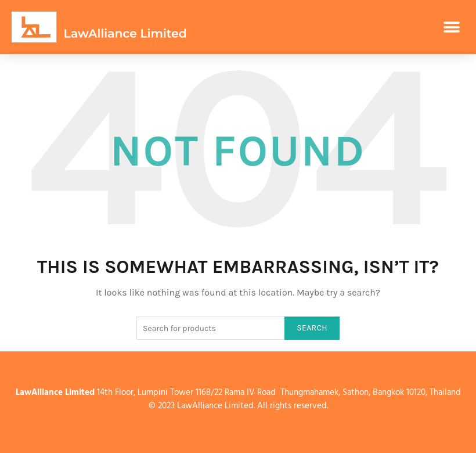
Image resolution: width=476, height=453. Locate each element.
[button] (451, 27)
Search (312, 328)
